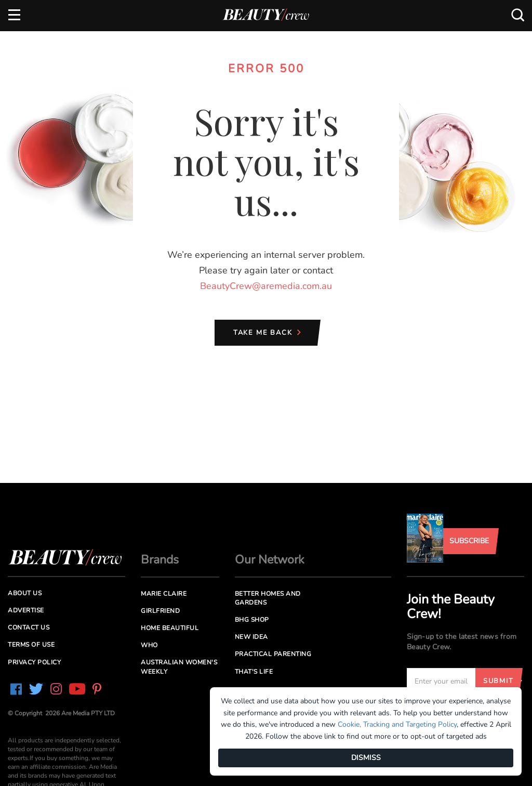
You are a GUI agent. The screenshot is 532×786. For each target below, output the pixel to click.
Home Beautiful (170, 628)
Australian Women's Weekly (179, 667)
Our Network (270, 560)
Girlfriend (160, 611)
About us (25, 593)
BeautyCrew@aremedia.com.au (266, 286)
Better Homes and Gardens (268, 598)
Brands (160, 560)
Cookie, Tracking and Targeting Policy (397, 724)
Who (149, 645)
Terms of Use (31, 645)
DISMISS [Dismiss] (366, 758)
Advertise (26, 610)
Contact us (29, 627)
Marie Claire (164, 594)
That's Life (254, 672)
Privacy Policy (34, 662)
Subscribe (469, 541)
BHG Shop (252, 620)
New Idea (251, 637)
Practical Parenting (273, 654)
